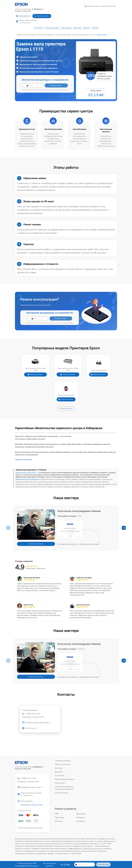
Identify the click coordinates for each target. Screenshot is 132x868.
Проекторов (60, 818)
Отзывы (95, 28)
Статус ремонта (23, 16)
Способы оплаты (62, 793)
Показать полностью (23, 459)
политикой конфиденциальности (60, 90)
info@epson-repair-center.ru (30, 787)
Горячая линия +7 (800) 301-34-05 (101, 6)
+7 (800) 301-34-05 (40, 715)
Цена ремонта (66, 28)
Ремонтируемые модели (65, 779)
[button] (124, 528)
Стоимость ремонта (63, 761)
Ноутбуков (81, 821)
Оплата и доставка (62, 764)
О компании (38, 28)
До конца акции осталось (50, 865)
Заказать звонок (41, 16)
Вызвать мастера (36, 544)
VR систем (59, 821)
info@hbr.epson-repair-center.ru (36, 723)
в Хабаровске (38, 9)
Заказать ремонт (37, 374)
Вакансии (77, 28)
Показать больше (66, 408)
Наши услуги (60, 783)
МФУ (57, 814)
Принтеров (81, 814)
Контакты (87, 28)
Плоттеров (80, 818)
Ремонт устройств (53, 28)
